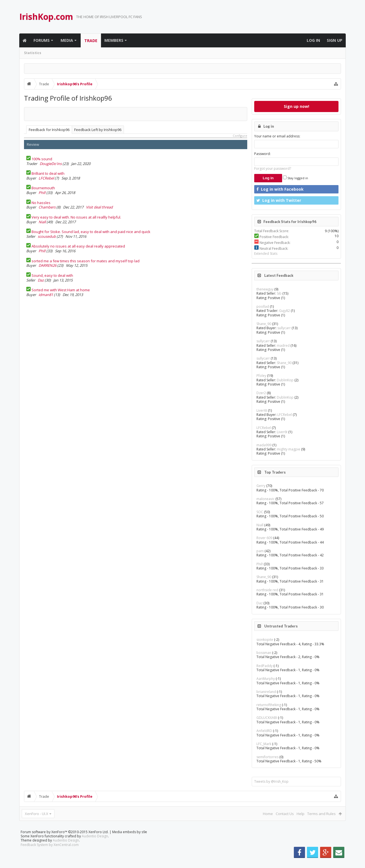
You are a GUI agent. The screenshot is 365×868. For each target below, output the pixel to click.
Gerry (261, 486)
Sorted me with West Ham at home (61, 290)
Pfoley (261, 376)
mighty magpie (289, 449)
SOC (260, 512)
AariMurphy (266, 679)
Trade (91, 41)
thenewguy (265, 289)
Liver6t (262, 410)
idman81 (46, 295)
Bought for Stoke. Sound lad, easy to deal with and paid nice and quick (91, 232)
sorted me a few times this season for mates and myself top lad (86, 261)
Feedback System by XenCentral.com (50, 854)
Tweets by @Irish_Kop (271, 781)
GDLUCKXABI (267, 718)
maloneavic (266, 499)
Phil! (42, 193)
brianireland (266, 692)
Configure (240, 136)
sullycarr (284, 328)
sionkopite (265, 640)
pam (260, 551)
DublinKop (285, 380)
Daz (41, 280)
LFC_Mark (264, 744)
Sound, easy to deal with (52, 275)
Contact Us (285, 814)
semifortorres (267, 757)
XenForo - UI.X (37, 814)
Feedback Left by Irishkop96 (98, 130)
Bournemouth (43, 188)
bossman (264, 653)
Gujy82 (284, 311)
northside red (267, 590)
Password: (262, 154)
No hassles (41, 203)
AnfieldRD (264, 731)
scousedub (47, 236)
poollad (263, 306)
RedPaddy (265, 666)
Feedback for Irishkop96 (49, 130)
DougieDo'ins (51, 164)
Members (114, 40)
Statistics (33, 53)
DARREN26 (47, 265)
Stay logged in (296, 178)
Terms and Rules (321, 814)
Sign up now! (296, 106)
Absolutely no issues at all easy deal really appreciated (78, 246)
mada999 (264, 445)
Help (301, 814)
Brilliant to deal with (48, 173)
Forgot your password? (273, 168)
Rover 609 (264, 538)
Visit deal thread (99, 207)
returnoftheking (269, 705)
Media (67, 40)
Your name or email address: (277, 136)
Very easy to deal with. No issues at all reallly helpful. (76, 217)
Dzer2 (261, 393)
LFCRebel (46, 178)
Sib (279, 293)
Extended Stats (266, 254)
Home (268, 814)
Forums (42, 40)
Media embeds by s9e (130, 841)
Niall (42, 222)
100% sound (42, 159)
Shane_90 (264, 324)
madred (283, 345)
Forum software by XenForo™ (65, 841)
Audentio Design (95, 845)
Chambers (47, 207)
